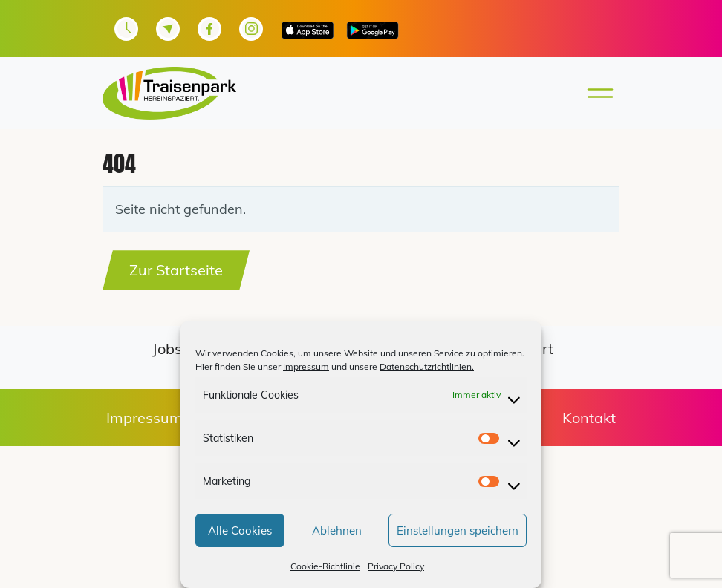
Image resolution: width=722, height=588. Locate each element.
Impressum (306, 366)
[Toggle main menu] (596, 93)
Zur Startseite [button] (176, 270)
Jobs (167, 349)
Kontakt (589, 418)
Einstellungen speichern (458, 530)
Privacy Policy (396, 566)
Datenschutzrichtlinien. (427, 366)
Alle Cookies (240, 530)
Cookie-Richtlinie (325, 566)
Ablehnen (337, 530)
